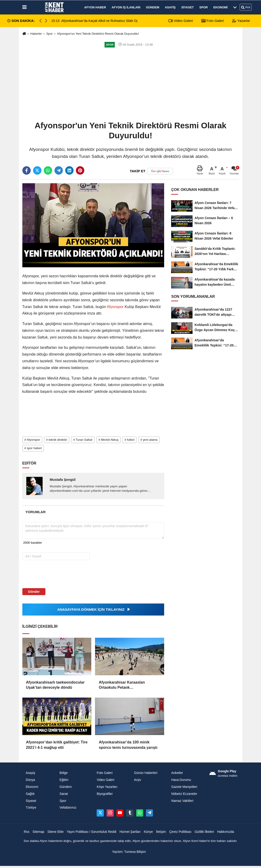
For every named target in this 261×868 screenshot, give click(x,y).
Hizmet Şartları (130, 832)
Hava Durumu (181, 780)
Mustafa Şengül (63, 480)
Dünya (31, 780)
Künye (148, 832)
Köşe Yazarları (107, 787)
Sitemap (38, 832)
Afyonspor (115, 307)
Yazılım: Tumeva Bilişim (129, 852)
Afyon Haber (95, 7)
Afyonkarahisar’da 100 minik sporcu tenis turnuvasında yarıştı (128, 745)
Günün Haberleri (146, 773)
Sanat (64, 794)
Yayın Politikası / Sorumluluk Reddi (92, 832)
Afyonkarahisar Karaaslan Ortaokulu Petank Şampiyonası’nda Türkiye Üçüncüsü (122, 685)
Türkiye (31, 808)
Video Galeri (181, 21)
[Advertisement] (131, 84)
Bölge (63, 773)
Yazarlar (241, 21)
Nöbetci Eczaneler (184, 794)
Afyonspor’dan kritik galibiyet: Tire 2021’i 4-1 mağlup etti (57, 745)
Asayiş (170, 7)
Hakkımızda (226, 832)
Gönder (34, 592)
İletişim (161, 832)
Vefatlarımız (68, 808)
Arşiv (137, 780)
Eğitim (64, 780)
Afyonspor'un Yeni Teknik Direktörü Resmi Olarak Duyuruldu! (98, 34)
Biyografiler (105, 794)
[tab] (36, 512)
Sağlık (30, 794)
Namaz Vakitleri (182, 801)
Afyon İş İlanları (126, 7)
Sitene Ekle (55, 832)
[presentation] (52, 574)
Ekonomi (220, 7)
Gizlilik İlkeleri (204, 832)
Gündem (153, 7)
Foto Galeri (213, 21)
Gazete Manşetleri (184, 787)
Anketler (177, 773)
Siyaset (187, 7)
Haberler (36, 34)
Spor (203, 7)
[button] (46, 21)
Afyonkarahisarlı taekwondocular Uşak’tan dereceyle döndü (55, 685)
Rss (27, 832)
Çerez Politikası (180, 832)
